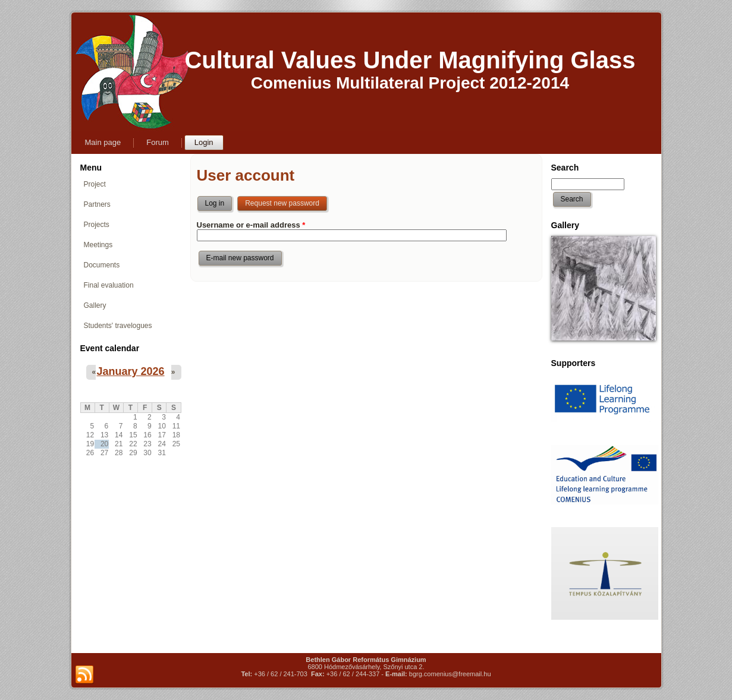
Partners (97, 204)
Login (204, 142)
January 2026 (130, 371)
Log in (215, 203)
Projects (97, 225)
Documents (102, 265)
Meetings (98, 245)
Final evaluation (109, 285)
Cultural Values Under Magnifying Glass (410, 60)
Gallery (95, 305)
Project (95, 184)
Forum (158, 142)
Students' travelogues (118, 326)
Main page (103, 142)
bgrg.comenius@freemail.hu (450, 674)
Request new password (287, 201)
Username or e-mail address (251, 225)
